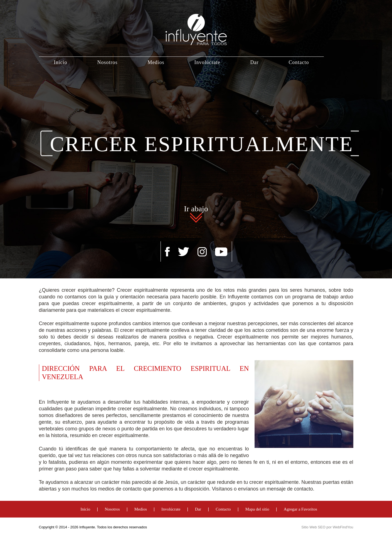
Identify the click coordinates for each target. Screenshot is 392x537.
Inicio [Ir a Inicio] (61, 62)
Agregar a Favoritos (300, 509)
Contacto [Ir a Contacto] (299, 62)
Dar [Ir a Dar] (254, 62)
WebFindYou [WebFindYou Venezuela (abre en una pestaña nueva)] (343, 527)
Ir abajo (196, 209)
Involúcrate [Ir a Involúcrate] (207, 62)
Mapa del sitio (257, 509)
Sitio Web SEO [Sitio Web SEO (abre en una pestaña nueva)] (313, 527)
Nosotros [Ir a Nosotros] (108, 62)
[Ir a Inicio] (196, 23)
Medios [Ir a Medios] (156, 62)
